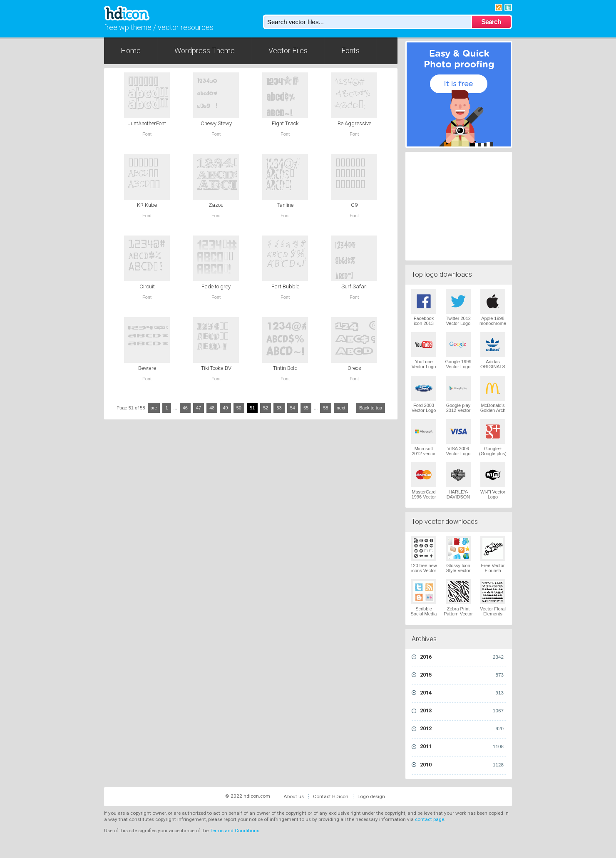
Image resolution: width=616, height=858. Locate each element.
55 (306, 408)
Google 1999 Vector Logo (458, 364)
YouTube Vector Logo (424, 364)
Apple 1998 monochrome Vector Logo (493, 323)
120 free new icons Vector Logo (424, 570)
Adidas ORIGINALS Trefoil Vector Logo (493, 369)
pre (154, 408)
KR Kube (147, 205)
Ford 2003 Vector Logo (424, 408)
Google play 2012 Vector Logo (458, 410)
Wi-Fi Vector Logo (493, 494)
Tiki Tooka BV (216, 368)
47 (199, 408)
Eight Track (285, 123)
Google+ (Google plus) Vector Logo (493, 454)
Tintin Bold (285, 368)
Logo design (371, 796)
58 (325, 408)
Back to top (371, 408)
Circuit (147, 286)
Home (131, 51)
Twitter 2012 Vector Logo (458, 321)
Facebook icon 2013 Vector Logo (424, 323)
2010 (462, 765)
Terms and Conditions (235, 831)
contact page (430, 819)
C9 (354, 205)
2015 (462, 675)
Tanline (285, 205)
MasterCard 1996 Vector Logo (424, 497)
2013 (462, 711)
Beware (147, 368)
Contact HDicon (331, 796)
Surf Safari (354, 286)
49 (225, 408)
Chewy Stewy (216, 123)
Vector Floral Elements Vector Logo (493, 614)
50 (239, 408)
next (341, 408)
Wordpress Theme (205, 51)
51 (252, 408)
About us (294, 796)
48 (212, 408)
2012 (462, 729)
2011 (462, 746)
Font (147, 134)
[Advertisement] (459, 205)
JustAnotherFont (147, 123)
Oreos (354, 368)
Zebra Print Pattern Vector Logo (458, 614)
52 (266, 408)
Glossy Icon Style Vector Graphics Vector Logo (458, 573)
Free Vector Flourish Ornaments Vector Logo (493, 573)
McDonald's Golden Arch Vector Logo (493, 410)
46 (185, 408)
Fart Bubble (285, 286)
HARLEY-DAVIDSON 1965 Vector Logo (458, 499)
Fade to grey (216, 286)
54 (293, 408)
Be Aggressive (354, 123)
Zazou (216, 205)
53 (279, 408)
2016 (462, 657)
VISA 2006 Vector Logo (458, 451)
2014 (462, 693)
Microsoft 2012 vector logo (423, 454)
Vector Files (288, 51)
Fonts (350, 51)
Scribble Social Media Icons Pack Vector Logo (424, 616)
